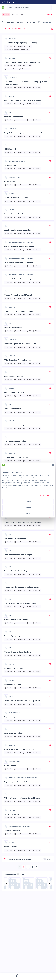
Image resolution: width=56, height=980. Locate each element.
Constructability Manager (14, 668)
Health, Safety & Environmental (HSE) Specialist (22, 701)
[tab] (6, 15)
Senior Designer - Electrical (14, 376)
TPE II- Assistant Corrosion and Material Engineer (22, 798)
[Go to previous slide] (7, 883)
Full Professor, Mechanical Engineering (18, 263)
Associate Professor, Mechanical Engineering (21, 279)
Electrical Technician (12, 814)
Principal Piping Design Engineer (16, 490)
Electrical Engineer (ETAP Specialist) (17, 230)
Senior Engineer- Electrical (14, 392)
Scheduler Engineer (11, 474)
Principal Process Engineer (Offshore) (18, 295)
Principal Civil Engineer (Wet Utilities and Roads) (22, 522)
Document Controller (12, 831)
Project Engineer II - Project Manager (18, 782)
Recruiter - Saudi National (14, 117)
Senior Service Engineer (13, 328)
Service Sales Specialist (13, 409)
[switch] (45, 859)
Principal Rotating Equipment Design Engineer (21, 587)
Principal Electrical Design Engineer (17, 506)
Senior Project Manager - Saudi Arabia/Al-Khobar (23, 100)
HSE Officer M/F (10, 149)
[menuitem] (8, 977)
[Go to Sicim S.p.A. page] (42, 883)
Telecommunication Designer (15, 538)
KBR (10, 112)
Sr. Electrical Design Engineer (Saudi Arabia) (20, 43)
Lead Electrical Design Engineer (16, 425)
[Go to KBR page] (6, 112)
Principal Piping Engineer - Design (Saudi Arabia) (22, 62)
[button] (28, 2)
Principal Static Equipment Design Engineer (20, 603)
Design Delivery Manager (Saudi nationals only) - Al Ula (25, 133)
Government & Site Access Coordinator (19, 749)
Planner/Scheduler (11, 847)
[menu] (28, 977)
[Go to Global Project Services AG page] (28, 883)
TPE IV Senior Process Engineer (15, 441)
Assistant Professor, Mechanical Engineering (20, 246)
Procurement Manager (12, 684)
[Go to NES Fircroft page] (15, 883)
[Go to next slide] (49, 883)
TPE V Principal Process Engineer (16, 457)
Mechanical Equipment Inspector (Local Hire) (21, 344)
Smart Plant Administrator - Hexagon (18, 555)
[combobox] (27, 8)
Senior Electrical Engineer (13, 733)
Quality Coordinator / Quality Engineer (19, 311)
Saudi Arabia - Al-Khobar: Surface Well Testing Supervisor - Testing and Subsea (26, 83)
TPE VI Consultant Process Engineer (17, 360)
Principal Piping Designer (13, 636)
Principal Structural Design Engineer (17, 652)
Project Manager (10, 182)
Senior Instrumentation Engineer (16, 198)
